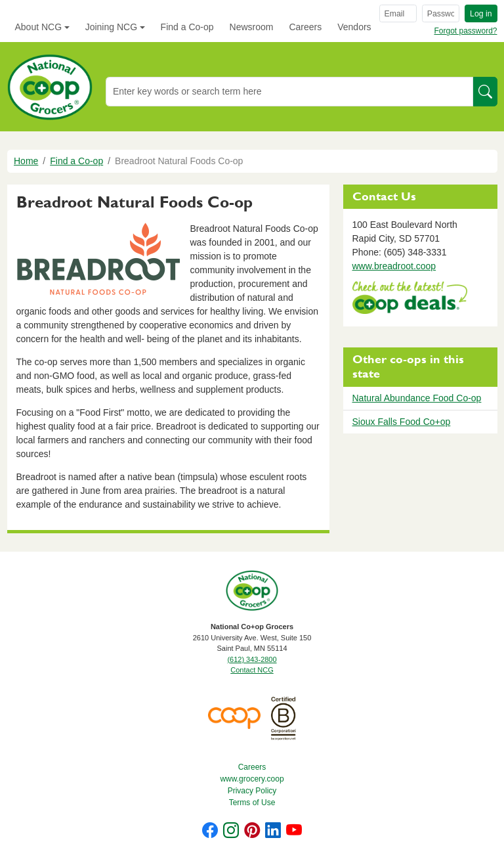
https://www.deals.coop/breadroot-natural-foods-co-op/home (410, 299)
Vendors (354, 27)
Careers (305, 27)
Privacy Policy (252, 791)
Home (26, 161)
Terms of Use (252, 803)
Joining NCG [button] (111, 27)
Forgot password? (465, 31)
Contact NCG (252, 670)
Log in (481, 14)
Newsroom (252, 27)
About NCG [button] (39, 27)
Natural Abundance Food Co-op (417, 398)
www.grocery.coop (252, 779)
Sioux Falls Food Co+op (402, 422)
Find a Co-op (187, 27)
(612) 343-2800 (252, 659)
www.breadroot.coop (394, 266)
